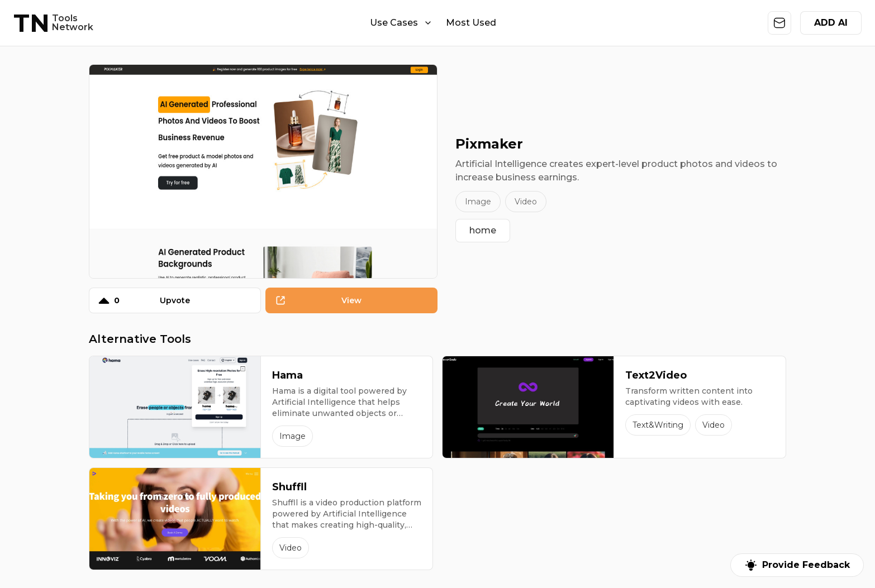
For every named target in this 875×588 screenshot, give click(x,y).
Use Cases (401, 23)
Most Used (471, 23)
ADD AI (831, 23)
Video (526, 202)
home (483, 230)
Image (478, 202)
